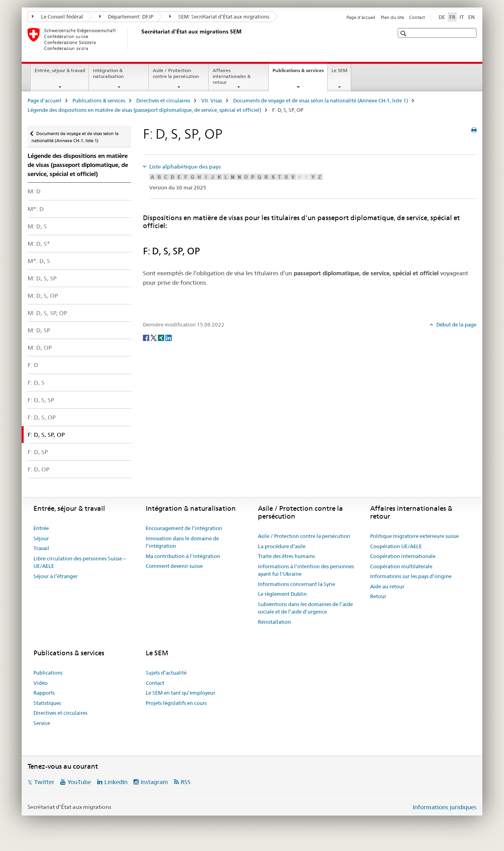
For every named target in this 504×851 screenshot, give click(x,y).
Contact (417, 17)
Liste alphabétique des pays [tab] (184, 167)
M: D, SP (39, 330)
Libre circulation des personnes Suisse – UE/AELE (80, 562)
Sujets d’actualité (166, 673)
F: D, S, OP (42, 417)
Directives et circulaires (163, 100)
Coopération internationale (403, 556)
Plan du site (392, 17)
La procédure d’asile (282, 546)
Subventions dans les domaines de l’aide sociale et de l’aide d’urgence (305, 608)
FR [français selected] (452, 17)
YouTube (79, 782)
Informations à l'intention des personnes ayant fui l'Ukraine (306, 570)
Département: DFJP (126, 17)
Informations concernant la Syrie (296, 584)
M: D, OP (40, 348)
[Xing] (162, 337)
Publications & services (300, 73)
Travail (41, 548)
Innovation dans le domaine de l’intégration (182, 542)
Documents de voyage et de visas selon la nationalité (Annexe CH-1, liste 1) (321, 100)
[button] (404, 33)
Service (42, 723)
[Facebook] (147, 337)
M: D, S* (39, 244)
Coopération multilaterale (401, 566)
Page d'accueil (361, 17)
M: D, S (37, 226)
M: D (34, 191)
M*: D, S (39, 261)
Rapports (44, 693)
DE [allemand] (442, 17)
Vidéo (41, 683)
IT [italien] (462, 17)
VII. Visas (212, 100)
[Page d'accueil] (140, 39)
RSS (186, 782)
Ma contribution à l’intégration (183, 556)
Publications (48, 673)
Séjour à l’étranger (56, 576)
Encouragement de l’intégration (184, 528)
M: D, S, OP (43, 296)
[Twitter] (154, 337)
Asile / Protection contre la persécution (176, 73)
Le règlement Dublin (282, 594)
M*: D (36, 209)
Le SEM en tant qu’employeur (181, 693)
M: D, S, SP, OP (47, 313)
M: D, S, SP (42, 278)
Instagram (154, 782)
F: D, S (36, 383)
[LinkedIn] (169, 337)
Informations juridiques (445, 807)
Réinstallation (274, 622)
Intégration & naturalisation (108, 73)
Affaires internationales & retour (232, 76)
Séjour (41, 538)
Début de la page (456, 324)
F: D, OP (39, 469)
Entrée (41, 528)
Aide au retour (387, 586)
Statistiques (47, 703)
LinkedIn (116, 782)
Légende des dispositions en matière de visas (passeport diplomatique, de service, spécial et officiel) (144, 110)
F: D (33, 365)
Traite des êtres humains (286, 556)
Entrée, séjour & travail (60, 70)
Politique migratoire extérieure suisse (414, 536)
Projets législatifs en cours (176, 703)
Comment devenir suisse (174, 566)
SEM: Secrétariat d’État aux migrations (219, 17)
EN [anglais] (472, 17)
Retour (378, 596)
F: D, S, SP (41, 400)
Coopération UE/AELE (396, 546)
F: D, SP (38, 452)
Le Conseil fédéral (57, 17)
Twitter (44, 782)
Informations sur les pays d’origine (411, 576)
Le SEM (339, 70)
